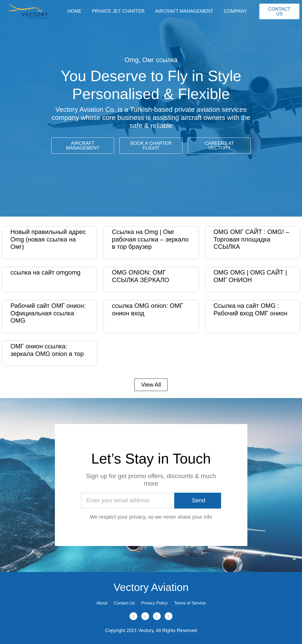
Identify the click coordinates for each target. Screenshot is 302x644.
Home (74, 11)
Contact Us (120, 601)
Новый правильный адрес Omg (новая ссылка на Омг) (48, 239)
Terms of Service (199, 601)
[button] (151, 385)
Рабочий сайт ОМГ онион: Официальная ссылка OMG (48, 313)
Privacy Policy (157, 601)
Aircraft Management (184, 11)
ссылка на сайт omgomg (45, 272)
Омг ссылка (160, 60)
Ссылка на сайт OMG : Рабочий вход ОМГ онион (250, 309)
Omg (132, 60)
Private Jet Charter (118, 11)
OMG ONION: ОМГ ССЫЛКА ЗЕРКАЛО (140, 276)
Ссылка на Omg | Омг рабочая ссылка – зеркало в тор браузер (150, 239)
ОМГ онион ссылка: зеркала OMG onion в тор (47, 350)
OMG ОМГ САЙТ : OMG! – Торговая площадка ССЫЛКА (251, 239)
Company (235, 11)
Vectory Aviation (151, 582)
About (92, 601)
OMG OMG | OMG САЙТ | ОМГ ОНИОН (250, 276)
